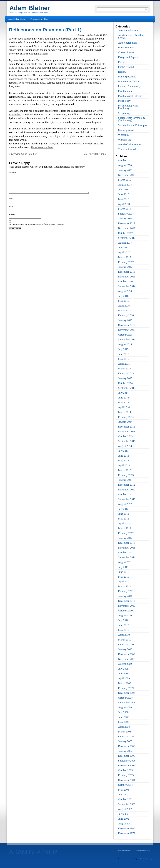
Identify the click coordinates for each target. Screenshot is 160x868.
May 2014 (124, 402)
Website (12, 214)
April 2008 (124, 727)
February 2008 (126, 736)
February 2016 (126, 315)
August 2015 (125, 344)
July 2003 (123, 795)
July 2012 (123, 509)
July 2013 (123, 451)
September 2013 (127, 441)
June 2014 (124, 398)
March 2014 (125, 412)
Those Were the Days (42, 147)
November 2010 (127, 606)
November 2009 (127, 659)
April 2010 (124, 635)
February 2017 (126, 262)
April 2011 (124, 582)
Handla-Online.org (146, 859)
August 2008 (125, 707)
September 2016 (127, 286)
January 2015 (125, 378)
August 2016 (125, 291)
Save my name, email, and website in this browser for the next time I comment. (36, 224)
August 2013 (125, 446)
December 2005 (127, 765)
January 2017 (125, 267)
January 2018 (125, 219)
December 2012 (127, 485)
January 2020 (125, 170)
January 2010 (125, 649)
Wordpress (129, 859)
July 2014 (123, 393)
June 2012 (124, 514)
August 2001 (125, 824)
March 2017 (125, 257)
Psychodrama (125, 91)
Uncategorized (126, 130)
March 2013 (125, 470)
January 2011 (125, 596)
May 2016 (124, 301)
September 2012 (127, 499)
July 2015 (123, 349)
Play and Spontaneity (129, 86)
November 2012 (127, 490)
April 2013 (124, 465)
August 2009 (125, 664)
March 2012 (125, 528)
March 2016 (125, 310)
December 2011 (126, 543)
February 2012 (126, 533)
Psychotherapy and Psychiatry (128, 107)
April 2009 (124, 678)
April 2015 (124, 364)
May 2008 (124, 722)
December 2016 (127, 272)
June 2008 (124, 717)
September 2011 (127, 557)
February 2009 (126, 688)
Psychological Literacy (130, 96)
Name (12, 199)
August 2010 (125, 615)
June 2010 (124, 625)
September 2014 (127, 388)
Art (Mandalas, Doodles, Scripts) (131, 37)
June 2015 (124, 354)
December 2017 (127, 223)
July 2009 (123, 669)
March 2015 (125, 369)
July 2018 (123, 189)
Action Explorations (129, 31)
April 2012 (124, 523)
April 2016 (124, 306)
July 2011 (123, 567)
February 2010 (126, 644)
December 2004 (127, 780)
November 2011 (127, 548)
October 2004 (125, 785)
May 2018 (124, 199)
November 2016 (127, 277)
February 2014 (126, 417)
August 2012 (125, 504)
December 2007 (127, 746)
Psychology (124, 101)
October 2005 (125, 770)
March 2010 (125, 640)
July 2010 (123, 620)
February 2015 (126, 373)
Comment (13, 172)
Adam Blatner (30, 8)
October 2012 (125, 494)
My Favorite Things (129, 81)
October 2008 (125, 698)
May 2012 (124, 519)
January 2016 (125, 320)
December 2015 (127, 325)
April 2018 (124, 204)
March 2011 (125, 586)
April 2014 (124, 407)
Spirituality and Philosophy (133, 125)
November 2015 (127, 330)
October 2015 (125, 335)
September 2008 (127, 703)
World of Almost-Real (130, 145)
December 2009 (127, 654)
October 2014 (125, 383)
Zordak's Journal (127, 149)
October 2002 (125, 799)
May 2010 (124, 630)
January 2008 (125, 741)
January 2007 (125, 751)
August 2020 (125, 165)
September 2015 (127, 340)
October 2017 (125, 233)
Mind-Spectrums (127, 77)
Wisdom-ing (125, 140)
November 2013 (127, 432)
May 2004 (124, 790)
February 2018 (126, 214)
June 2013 (124, 456)
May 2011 (124, 577)
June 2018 (124, 194)
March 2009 (125, 683)
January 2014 (125, 422)
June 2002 (124, 819)
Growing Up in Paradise (24, 154)
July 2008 (123, 712)
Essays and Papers (128, 57)
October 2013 (125, 436)
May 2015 (124, 359)
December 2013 (127, 427)
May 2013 (124, 461)
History (122, 72)
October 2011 (125, 553)
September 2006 (127, 761)
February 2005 (126, 775)
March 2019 (125, 180)
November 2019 (127, 175)
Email (12, 206)
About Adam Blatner (17, 19)
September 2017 (127, 238)
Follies (122, 62)
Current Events (126, 52)
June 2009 (124, 674)
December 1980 (127, 828)
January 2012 (125, 538)
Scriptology (124, 113)
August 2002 (125, 809)
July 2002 (123, 814)
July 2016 (123, 296)
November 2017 (127, 228)
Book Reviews (126, 48)
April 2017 (124, 252)
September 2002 (127, 804)
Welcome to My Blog (39, 19)
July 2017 (123, 248)
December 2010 (127, 601)
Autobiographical (127, 43)
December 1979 (127, 833)
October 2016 (125, 281)
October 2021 (125, 160)
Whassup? (124, 135)
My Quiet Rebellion (94, 154)
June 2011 (124, 572)
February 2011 (126, 591)
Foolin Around (126, 67)
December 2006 (127, 756)
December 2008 (127, 693)
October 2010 (125, 611)
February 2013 (126, 475)
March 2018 (125, 209)
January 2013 (125, 480)
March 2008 (125, 732)
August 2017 (125, 243)
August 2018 (125, 185)
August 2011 (125, 562)
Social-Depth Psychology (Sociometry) (132, 119)
